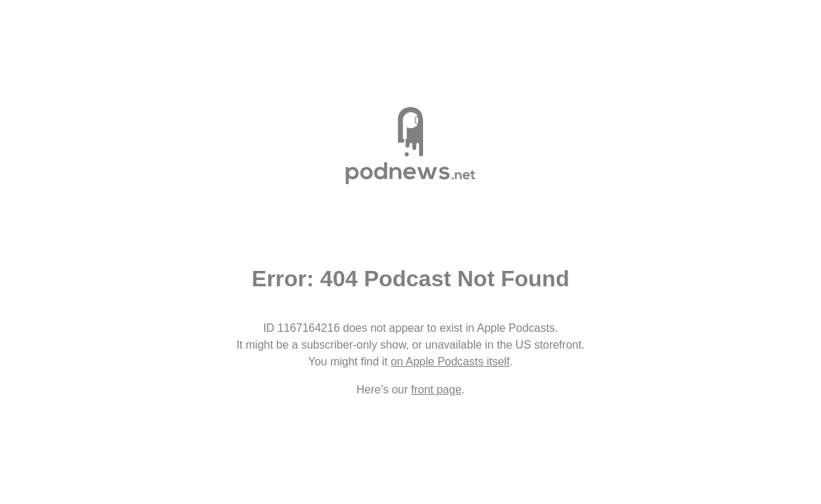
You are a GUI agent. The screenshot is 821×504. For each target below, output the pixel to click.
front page (436, 390)
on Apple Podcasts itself (450, 362)
